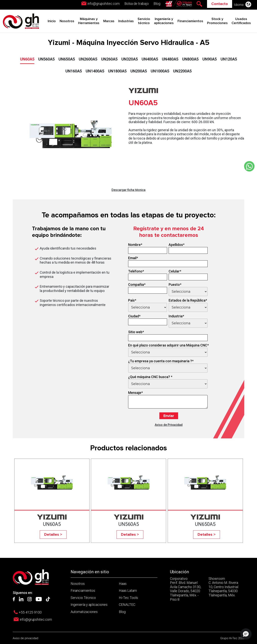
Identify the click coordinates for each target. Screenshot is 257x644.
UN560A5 (46, 59)
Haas (123, 584)
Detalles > (53, 535)
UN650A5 (67, 59)
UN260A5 (109, 59)
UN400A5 (150, 59)
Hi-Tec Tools (128, 598)
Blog (157, 4)
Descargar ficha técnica (128, 190)
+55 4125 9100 (30, 612)
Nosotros (67, 21)
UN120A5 (229, 59)
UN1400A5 (95, 71)
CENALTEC (127, 605)
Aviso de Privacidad (169, 425)
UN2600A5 (88, 59)
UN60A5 (27, 59)
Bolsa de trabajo (137, 4)
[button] (246, 634)
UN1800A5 (117, 71)
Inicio (52, 21)
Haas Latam (128, 591)
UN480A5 (170, 59)
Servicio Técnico (83, 598)
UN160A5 (74, 71)
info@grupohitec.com (104, 4)
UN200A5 (139, 71)
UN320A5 (130, 59)
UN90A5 (210, 59)
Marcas (109, 21)
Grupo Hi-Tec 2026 (232, 638)
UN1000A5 (160, 71)
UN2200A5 (182, 71)
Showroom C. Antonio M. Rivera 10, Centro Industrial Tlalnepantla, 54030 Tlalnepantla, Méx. (223, 587)
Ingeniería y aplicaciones (89, 605)
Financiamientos (190, 21)
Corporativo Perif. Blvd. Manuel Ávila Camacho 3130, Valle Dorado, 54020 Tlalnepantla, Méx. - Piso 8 (186, 589)
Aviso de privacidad (25, 638)
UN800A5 (190, 59)
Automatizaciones (84, 612)
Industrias (126, 21)
